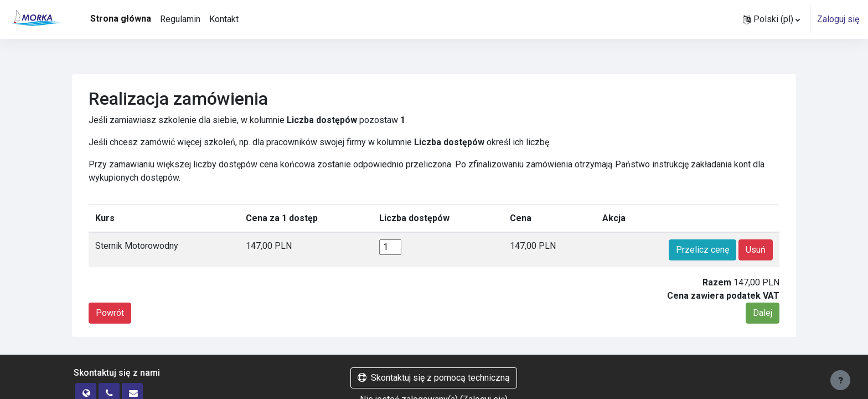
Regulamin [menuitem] (180, 19)
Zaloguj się (838, 19)
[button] (771, 19)
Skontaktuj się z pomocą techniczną (434, 378)
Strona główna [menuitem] (121, 19)
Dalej (763, 313)
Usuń (756, 250)
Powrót (110, 313)
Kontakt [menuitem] (224, 19)
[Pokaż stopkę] (840, 380)
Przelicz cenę (702, 250)
